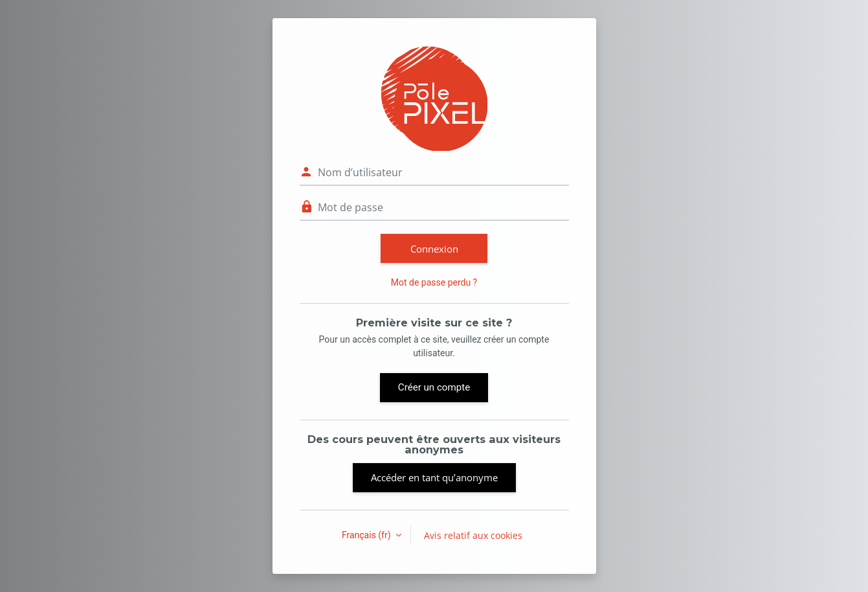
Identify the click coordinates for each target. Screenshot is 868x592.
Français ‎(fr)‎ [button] (367, 535)
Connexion (434, 249)
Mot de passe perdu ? (434, 282)
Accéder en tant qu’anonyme (434, 477)
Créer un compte (434, 387)
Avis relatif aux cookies (473, 535)
